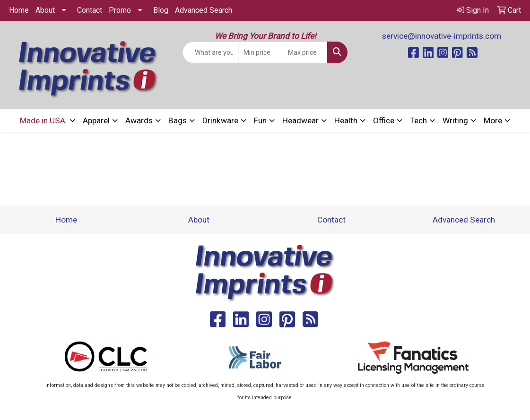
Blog (161, 10)
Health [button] (346, 120)
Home (19, 10)
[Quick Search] (211, 52)
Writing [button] (455, 120)
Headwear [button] (300, 120)
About (45, 10)
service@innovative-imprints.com (442, 36)
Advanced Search (204, 10)
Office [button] (384, 120)
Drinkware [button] (220, 120)
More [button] (493, 120)
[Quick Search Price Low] (261, 52)
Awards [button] (139, 120)
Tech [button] (418, 120)
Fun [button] (260, 120)
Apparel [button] (96, 120)
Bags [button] (178, 120)
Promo (120, 10)
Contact (90, 10)
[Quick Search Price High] (305, 52)
